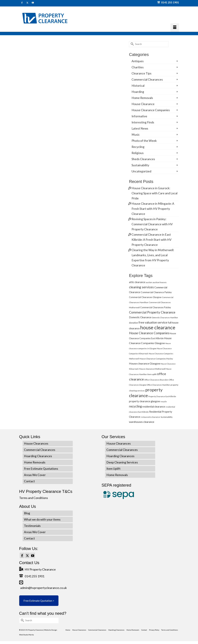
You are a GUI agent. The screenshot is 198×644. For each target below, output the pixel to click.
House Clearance (143, 104)
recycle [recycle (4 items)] (164, 401)
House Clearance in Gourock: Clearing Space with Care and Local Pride (154, 193)
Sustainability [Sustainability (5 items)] (167, 417)
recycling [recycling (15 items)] (135, 406)
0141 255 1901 (168, 2)
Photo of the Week (144, 141)
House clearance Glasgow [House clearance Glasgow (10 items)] (145, 363)
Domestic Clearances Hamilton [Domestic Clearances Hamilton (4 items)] (165, 317)
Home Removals (142, 98)
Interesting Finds (143, 122)
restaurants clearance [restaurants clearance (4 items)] (150, 417)
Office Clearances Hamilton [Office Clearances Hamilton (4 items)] (158, 385)
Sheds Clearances (143, 159)
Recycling (138, 147)
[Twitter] (27, 555)
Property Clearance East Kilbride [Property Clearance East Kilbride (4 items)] (162, 396)
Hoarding (138, 92)
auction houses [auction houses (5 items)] (160, 282)
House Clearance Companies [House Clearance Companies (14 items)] (149, 333)
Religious (138, 153)
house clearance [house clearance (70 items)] (158, 327)
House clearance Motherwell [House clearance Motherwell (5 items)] (152, 369)
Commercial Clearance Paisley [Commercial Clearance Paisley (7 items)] (156, 292)
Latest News (140, 128)
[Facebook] (22, 555)
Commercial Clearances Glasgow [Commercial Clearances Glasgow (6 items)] (145, 297)
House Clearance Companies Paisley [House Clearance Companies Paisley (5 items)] (156, 359)
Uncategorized (141, 171)
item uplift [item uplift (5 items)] (152, 374)
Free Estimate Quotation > (39, 601)
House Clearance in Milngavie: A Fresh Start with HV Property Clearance (153, 209)
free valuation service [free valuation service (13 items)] (153, 322)
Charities (138, 67)
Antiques (138, 61)
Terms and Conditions (34, 498)
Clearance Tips (141, 73)
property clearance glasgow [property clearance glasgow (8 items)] (144, 401)
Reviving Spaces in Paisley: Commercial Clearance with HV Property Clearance (152, 224)
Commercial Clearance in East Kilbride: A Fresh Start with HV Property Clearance (152, 240)
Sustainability (140, 165)
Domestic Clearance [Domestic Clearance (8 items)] (140, 317)
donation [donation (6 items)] (134, 323)
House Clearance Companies (151, 110)
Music (136, 135)
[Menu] (175, 28)
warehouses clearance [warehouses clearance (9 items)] (142, 422)
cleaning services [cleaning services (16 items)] (141, 287)
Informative (139, 116)
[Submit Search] (132, 44)
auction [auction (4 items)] (149, 282)
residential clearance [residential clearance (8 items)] (154, 406)
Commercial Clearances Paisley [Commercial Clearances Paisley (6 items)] (156, 307)
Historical (138, 86)
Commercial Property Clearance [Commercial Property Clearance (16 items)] (152, 312)
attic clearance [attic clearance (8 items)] (137, 282)
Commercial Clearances (147, 79)
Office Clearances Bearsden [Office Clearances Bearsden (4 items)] (156, 380)
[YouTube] (33, 555)
